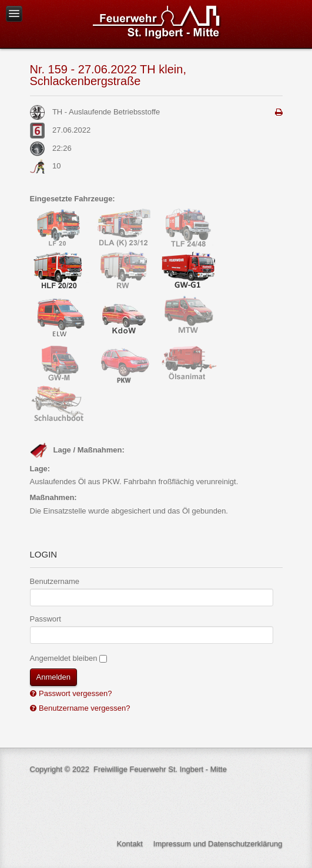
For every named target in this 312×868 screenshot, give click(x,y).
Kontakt (130, 844)
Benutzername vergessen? (84, 708)
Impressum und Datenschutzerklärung (218, 844)
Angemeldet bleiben (64, 658)
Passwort (46, 619)
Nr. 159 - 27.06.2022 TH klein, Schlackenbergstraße (108, 75)
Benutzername (55, 581)
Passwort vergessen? (75, 693)
